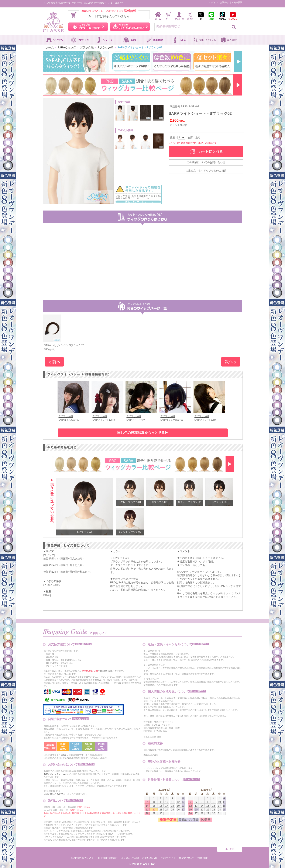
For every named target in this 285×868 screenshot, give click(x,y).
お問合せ (224, 2)
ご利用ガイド (168, 858)
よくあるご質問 (130, 858)
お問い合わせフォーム (54, 774)
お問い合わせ (150, 858)
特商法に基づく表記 (83, 858)
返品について (187, 858)
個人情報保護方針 (108, 858)
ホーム (50, 47)
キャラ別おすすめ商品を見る (130, 27)
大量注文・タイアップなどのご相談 (206, 171)
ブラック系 (87, 47)
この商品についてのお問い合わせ (206, 162)
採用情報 (203, 858)
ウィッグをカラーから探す (88, 27)
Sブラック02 (105, 47)
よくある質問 (236, 2)
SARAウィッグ (67, 47)
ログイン (213, 2)
